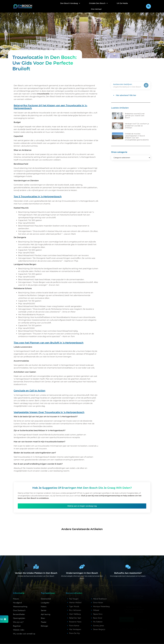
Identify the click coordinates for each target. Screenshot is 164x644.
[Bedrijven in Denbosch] (82, 567)
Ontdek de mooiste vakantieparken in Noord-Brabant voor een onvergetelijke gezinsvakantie (137, 137)
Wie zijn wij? (18, 622)
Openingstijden (19, 618)
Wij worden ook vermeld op (24, 634)
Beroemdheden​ (19, 614)
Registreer (17, 626)
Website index (19, 630)
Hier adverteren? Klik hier (126, 95)
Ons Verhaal (96, 9)
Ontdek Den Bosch (98, 3)
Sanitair (44, 610)
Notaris (44, 607)
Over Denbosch (19, 610)
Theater (44, 622)
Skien (43, 618)
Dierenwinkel (46, 599)
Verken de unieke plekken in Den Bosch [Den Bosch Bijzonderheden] (36, 573)
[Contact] (128, 567)
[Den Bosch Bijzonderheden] (36, 567)
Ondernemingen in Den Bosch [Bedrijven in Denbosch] (82, 573)
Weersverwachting (20, 607)
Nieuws (16, 599)
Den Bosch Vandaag (70, 3)
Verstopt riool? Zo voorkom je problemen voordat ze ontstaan (137, 126)
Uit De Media (122, 3)
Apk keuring (46, 614)
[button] (148, 6)
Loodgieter (45, 603)
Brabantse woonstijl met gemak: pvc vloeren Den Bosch (135, 116)
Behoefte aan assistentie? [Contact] (128, 573)
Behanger (45, 626)
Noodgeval (17, 603)
